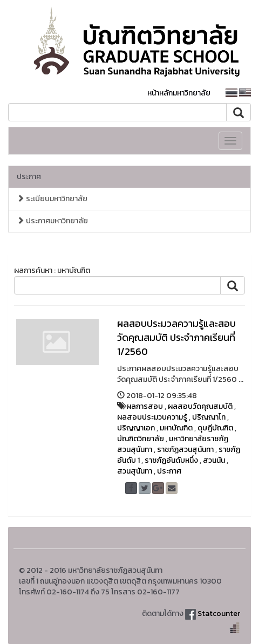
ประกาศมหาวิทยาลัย (52, 221)
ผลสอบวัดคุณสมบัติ (200, 406)
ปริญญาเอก (136, 428)
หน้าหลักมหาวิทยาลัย (179, 93)
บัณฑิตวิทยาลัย (141, 439)
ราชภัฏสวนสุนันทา (185, 450)
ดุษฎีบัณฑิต (215, 428)
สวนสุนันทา (135, 471)
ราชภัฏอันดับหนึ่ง (171, 460)
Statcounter (219, 614)
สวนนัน (214, 460)
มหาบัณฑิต (176, 428)
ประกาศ (29, 177)
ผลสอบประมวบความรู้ (152, 417)
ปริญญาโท (209, 417)
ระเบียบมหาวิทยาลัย (52, 199)
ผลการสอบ (145, 406)
